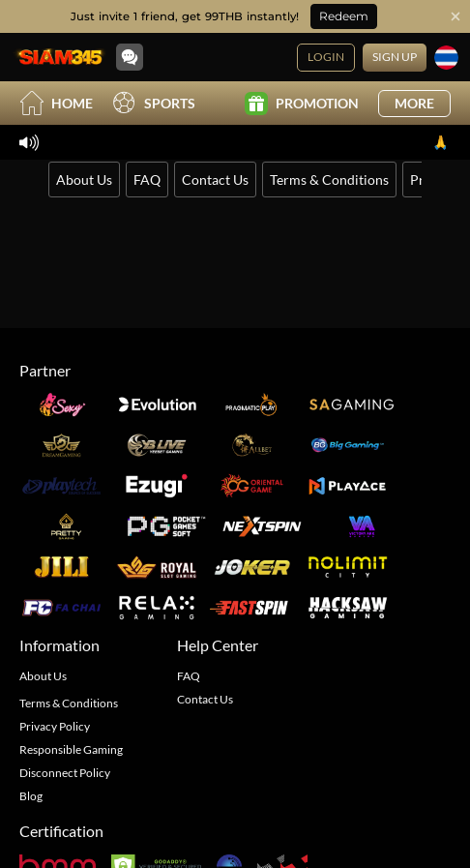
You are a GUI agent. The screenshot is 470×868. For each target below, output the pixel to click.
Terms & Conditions (329, 180)
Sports (154, 103)
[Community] (130, 57)
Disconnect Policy (65, 773)
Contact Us (215, 180)
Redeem (344, 16)
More (414, 103)
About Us (84, 180)
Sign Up (395, 57)
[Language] (446, 58)
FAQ (147, 180)
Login (326, 57)
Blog (31, 796)
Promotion (302, 104)
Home (56, 103)
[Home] (60, 57)
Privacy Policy (55, 726)
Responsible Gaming (71, 749)
